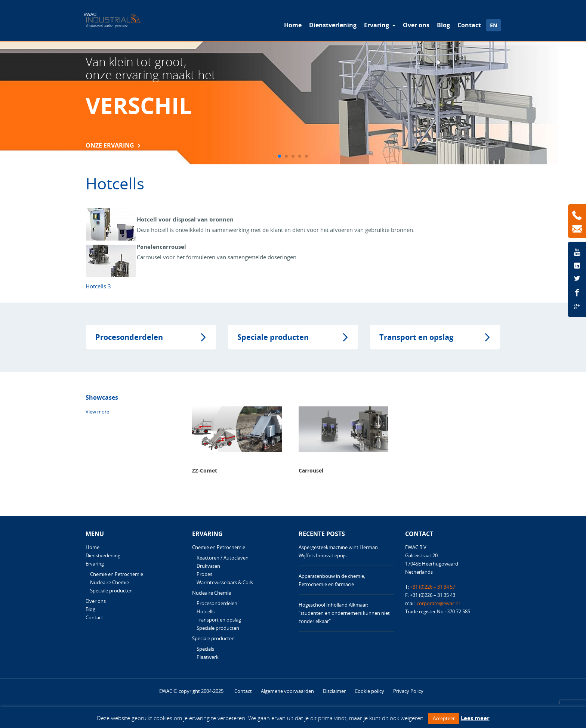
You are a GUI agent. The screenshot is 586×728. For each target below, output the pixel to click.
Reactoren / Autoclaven (223, 558)
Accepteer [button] (444, 718)
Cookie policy (369, 691)
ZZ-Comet (205, 470)
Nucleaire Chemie (110, 582)
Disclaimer (334, 691)
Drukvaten (208, 566)
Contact (469, 25)
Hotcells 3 (98, 286)
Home (293, 25)
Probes (204, 574)
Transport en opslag (416, 337)
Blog (443, 25)
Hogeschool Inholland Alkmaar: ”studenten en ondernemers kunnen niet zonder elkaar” (344, 613)
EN (494, 25)
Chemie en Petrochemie (117, 574)
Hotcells (206, 611)
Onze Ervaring (110, 145)
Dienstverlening (333, 25)
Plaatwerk (208, 657)
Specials (205, 649)
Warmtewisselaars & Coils (225, 582)
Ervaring (377, 25)
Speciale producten (273, 337)
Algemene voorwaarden (287, 691)
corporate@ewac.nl (438, 603)
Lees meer (475, 718)
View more (97, 412)
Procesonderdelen (129, 337)
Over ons (416, 25)
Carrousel (311, 470)
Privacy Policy (408, 691)
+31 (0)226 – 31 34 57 (433, 587)
